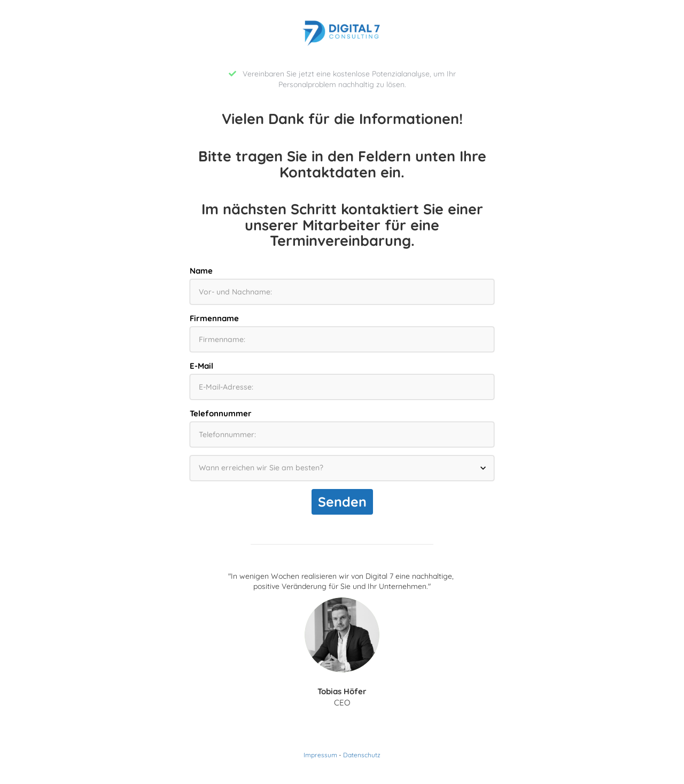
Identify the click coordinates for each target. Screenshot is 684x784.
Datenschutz (362, 755)
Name (201, 271)
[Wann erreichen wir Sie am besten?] (342, 468)
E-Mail (201, 366)
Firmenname (214, 318)
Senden (342, 502)
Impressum (320, 755)
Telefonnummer (221, 413)
